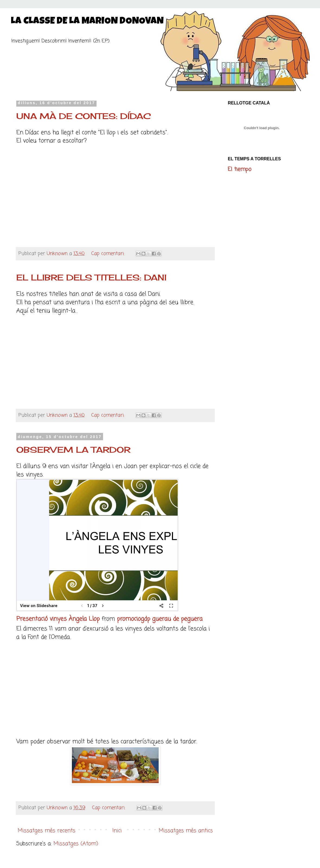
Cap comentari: (109, 254)
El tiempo (240, 169)
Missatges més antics (186, 831)
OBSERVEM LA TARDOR (73, 450)
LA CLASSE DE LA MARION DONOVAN (87, 22)
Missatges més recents (47, 831)
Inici (117, 831)
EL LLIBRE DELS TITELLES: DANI (91, 277)
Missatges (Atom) (76, 844)
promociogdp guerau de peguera (160, 619)
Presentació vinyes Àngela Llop (58, 619)
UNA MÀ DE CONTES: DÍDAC (84, 116)
